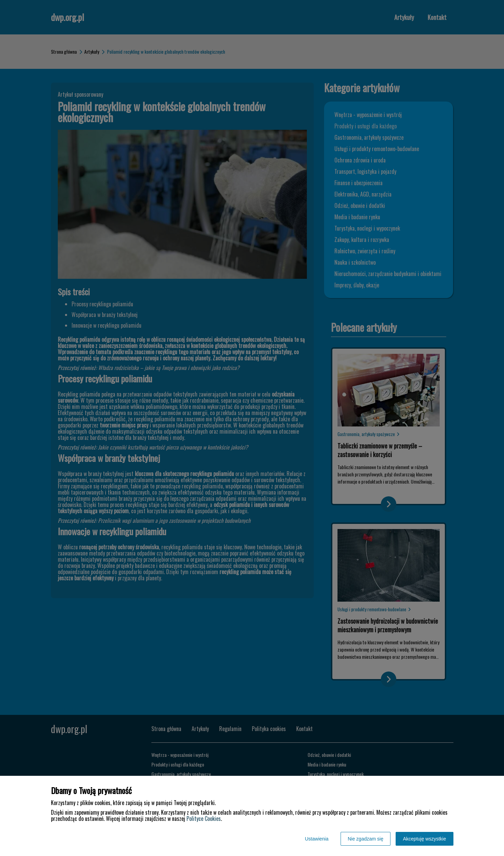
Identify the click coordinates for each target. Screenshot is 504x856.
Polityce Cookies (204, 818)
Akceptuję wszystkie (424, 839)
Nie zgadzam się (366, 839)
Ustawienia (317, 839)
